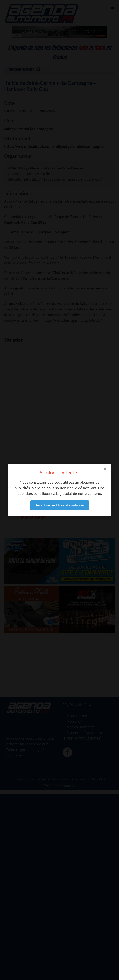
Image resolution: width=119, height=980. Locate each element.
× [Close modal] (105, 469)
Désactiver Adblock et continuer (60, 505)
